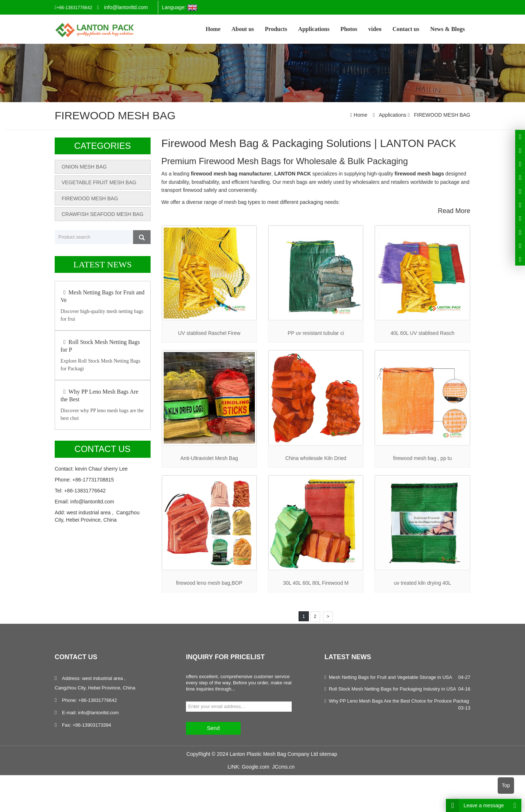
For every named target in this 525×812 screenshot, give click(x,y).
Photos (349, 29)
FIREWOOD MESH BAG (441, 115)
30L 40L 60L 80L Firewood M (316, 583)
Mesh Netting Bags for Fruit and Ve (102, 296)
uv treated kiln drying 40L (422, 583)
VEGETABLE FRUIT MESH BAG (99, 182)
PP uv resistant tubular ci (316, 333)
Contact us (406, 29)
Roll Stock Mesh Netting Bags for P (100, 346)
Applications (314, 29)
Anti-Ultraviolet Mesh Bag (209, 458)
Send (213, 728)
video (375, 29)
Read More (454, 211)
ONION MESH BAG (84, 167)
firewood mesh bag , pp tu (422, 458)
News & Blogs (448, 29)
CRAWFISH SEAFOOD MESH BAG (102, 214)
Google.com (255, 767)
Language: (180, 8)
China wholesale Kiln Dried (316, 458)
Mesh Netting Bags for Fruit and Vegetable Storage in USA (390, 677)
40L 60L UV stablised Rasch (423, 333)
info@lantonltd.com (126, 7)
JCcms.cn (283, 767)
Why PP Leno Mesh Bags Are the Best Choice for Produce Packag (399, 701)
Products (276, 29)
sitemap (328, 754)
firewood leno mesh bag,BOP (209, 583)
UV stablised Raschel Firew (209, 333)
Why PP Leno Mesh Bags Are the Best (100, 395)
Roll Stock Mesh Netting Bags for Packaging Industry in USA (392, 689)
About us (243, 29)
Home (213, 29)
